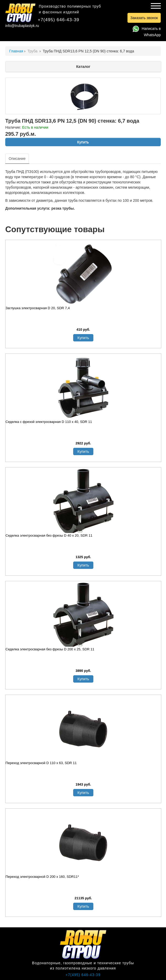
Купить (83, 142)
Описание (17, 159)
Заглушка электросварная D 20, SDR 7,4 (38, 308)
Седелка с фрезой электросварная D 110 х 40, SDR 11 (49, 422)
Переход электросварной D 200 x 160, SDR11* (42, 877)
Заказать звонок (144, 18)
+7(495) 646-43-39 (58, 20)
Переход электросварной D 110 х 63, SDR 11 (41, 763)
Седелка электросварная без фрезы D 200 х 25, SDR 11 (50, 649)
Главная (16, 51)
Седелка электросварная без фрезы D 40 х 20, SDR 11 (49, 535)
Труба (33, 51)
